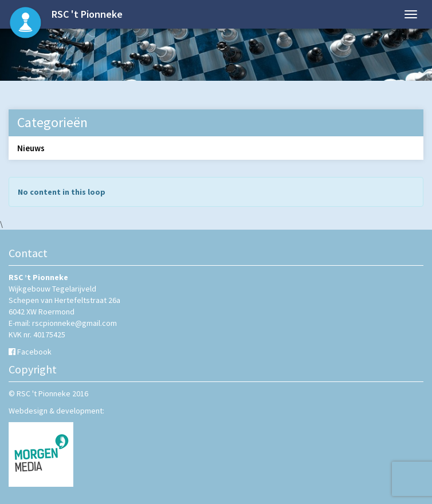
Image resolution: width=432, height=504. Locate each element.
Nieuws (31, 148)
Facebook (34, 352)
